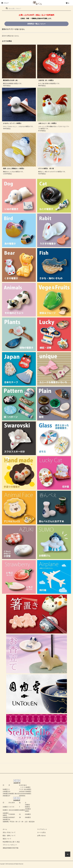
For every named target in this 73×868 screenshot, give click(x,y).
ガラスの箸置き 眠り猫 (46, 168)
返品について (7, 839)
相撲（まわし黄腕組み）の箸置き (14, 168)
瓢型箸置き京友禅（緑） (11, 80)
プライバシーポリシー (10, 845)
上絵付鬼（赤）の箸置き (46, 80)
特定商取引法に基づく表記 (11, 842)
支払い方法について (9, 832)
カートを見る (41, 832)
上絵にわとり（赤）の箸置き (47, 123)
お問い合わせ (41, 836)
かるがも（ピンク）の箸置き (12, 123)
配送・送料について (9, 836)
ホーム (5, 829)
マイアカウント (42, 829)
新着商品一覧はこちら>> (36, 24)
